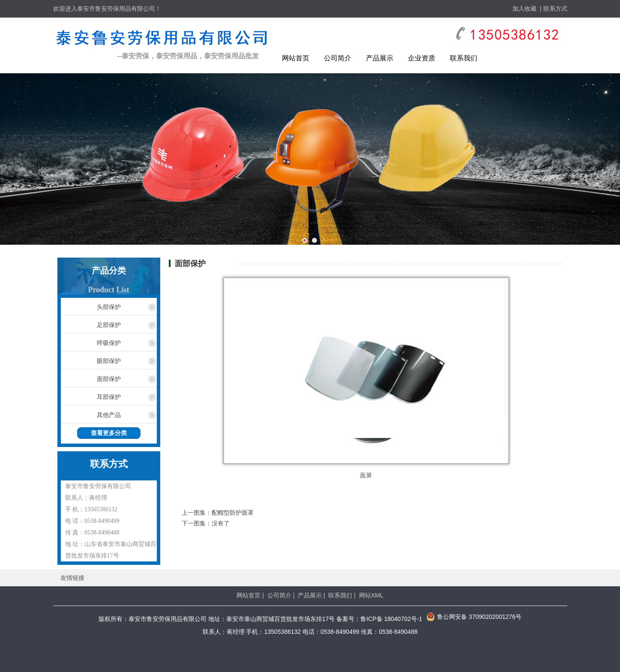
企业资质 (422, 58)
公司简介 (338, 58)
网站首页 (296, 58)
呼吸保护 (109, 343)
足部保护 (109, 325)
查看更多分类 (109, 433)
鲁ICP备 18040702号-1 (391, 619)
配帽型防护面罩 (233, 513)
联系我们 (464, 58)
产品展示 (380, 58)
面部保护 (109, 379)
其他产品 (109, 415)
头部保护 (109, 307)
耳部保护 (109, 397)
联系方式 (555, 9)
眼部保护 (109, 361)
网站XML (371, 595)
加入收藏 (524, 9)
